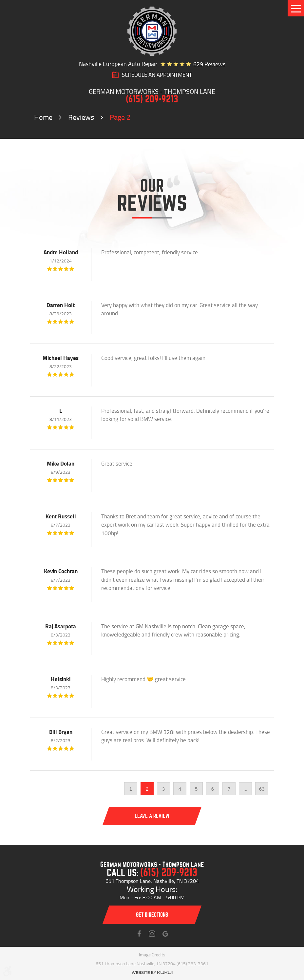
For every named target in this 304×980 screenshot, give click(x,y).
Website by (152, 973)
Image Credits (152, 955)
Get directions (152, 915)
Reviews (81, 117)
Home (43, 117)
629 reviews (209, 64)
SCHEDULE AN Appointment (157, 75)
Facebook (139, 934)
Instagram (152, 934)
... (246, 789)
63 (262, 789)
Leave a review (152, 816)
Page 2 (120, 117)
